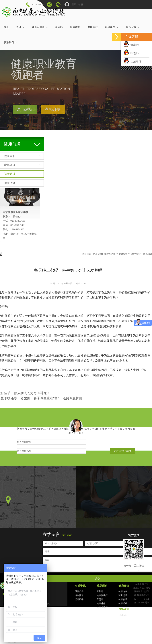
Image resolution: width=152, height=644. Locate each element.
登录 (70, 4)
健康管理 (10, 174)
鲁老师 (131, 45)
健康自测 (10, 156)
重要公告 (79, 591)
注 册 (80, 5)
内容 (91, 564)
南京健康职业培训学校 (104, 254)
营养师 (100, 591)
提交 (97, 579)
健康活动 (10, 183)
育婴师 (100, 599)
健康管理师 (102, 595)
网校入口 (123, 615)
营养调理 (10, 165)
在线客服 (132, 62)
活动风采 (79, 599)
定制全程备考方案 (123, 451)
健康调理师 (102, 607)
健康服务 (123, 254)
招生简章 (79, 595)
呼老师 (131, 53)
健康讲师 (101, 603)
